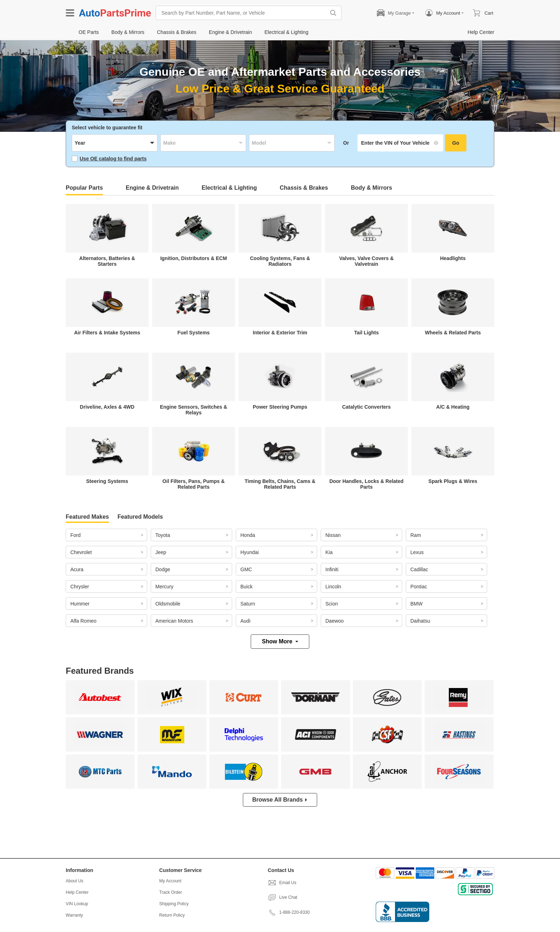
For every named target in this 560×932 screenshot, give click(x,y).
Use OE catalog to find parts (109, 159)
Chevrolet (81, 552)
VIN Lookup (77, 904)
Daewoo (334, 621)
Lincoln (333, 587)
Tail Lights (367, 333)
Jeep (161, 552)
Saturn (248, 604)
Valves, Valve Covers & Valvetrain (367, 261)
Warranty (74, 915)
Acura (77, 569)
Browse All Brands (280, 800)
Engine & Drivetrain (152, 188)
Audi (245, 621)
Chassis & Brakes (304, 188)
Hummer (80, 604)
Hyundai (249, 552)
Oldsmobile (168, 604)
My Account (170, 881)
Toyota (163, 535)
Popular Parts (84, 188)
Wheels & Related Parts (453, 333)
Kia (329, 552)
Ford (76, 535)
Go (456, 143)
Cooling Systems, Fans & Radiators (280, 261)
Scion (332, 604)
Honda (248, 535)
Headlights (453, 258)
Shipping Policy (174, 904)
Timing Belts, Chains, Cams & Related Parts (280, 484)
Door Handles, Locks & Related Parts (366, 484)
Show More (280, 641)
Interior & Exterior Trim (280, 333)
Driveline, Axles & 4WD (107, 407)
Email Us (282, 883)
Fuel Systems (194, 333)
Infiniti (332, 569)
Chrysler (80, 587)
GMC (246, 569)
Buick (246, 587)
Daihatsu (420, 621)
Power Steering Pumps (280, 407)
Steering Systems (107, 481)
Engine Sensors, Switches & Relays (194, 410)
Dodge (163, 569)
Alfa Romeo (83, 621)
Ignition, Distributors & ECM (194, 258)
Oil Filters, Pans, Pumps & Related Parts (194, 484)
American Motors (174, 621)
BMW (416, 604)
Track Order (171, 892)
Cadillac (419, 569)
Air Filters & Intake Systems (107, 333)
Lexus (417, 552)
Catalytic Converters (366, 407)
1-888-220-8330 (289, 912)
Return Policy (172, 915)
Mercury (164, 587)
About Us (74, 881)
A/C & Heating (453, 407)
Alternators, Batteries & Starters (107, 261)
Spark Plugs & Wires (453, 481)
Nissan (333, 535)
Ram (416, 535)
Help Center (77, 892)
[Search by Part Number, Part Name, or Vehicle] (242, 13)
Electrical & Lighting (229, 188)
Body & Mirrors (371, 188)
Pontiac (419, 587)
